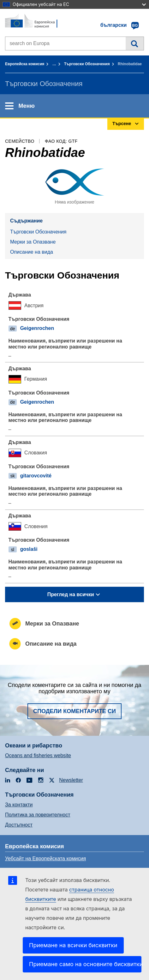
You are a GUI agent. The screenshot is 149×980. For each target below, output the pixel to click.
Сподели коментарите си (74, 711)
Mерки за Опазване (33, 242)
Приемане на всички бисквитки (73, 945)
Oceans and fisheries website (38, 755)
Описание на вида (32, 252)
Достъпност (19, 825)
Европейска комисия (25, 64)
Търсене (135, 43)
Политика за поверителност (38, 815)
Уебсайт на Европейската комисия (45, 859)
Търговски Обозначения (87, 64)
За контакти (19, 805)
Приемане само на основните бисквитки (85, 964)
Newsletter (71, 780)
